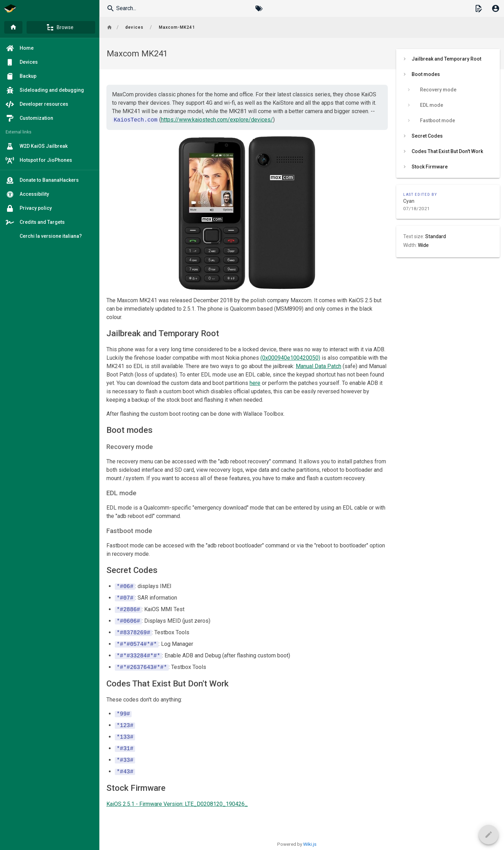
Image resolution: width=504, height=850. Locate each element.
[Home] (13, 27)
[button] (478, 8)
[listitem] (448, 59)
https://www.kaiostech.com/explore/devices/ (217, 120)
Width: (411, 245)
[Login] (496, 8)
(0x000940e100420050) (290, 358)
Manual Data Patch (318, 366)
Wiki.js (310, 844)
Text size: (414, 236)
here (255, 383)
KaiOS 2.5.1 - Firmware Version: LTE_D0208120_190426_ (177, 804)
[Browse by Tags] (259, 8)
